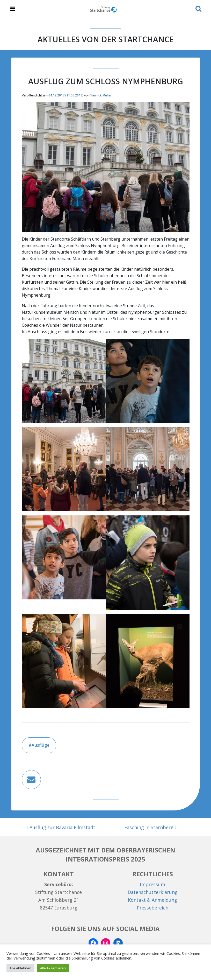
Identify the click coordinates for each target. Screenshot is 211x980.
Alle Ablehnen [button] (20, 968)
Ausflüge (41, 745)
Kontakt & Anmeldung (152, 900)
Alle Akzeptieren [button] (53, 968)
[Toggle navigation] (13, 9)
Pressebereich (152, 908)
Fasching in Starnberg (150, 827)
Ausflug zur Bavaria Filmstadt (61, 827)
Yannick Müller (101, 95)
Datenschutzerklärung (153, 892)
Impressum (152, 884)
